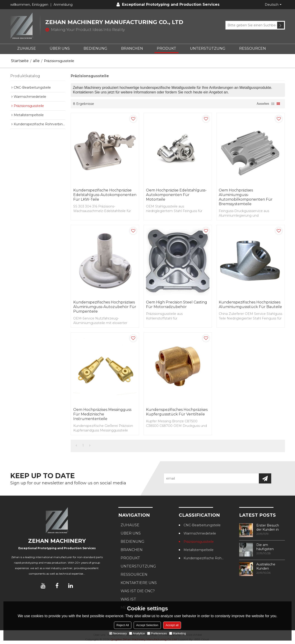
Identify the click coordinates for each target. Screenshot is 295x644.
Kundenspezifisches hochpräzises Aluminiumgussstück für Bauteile (250, 304)
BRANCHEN (132, 48)
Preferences (157, 633)
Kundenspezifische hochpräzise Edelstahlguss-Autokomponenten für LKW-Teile (105, 195)
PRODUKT (166, 48)
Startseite (20, 61)
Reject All (123, 625)
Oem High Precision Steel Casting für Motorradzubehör (177, 304)
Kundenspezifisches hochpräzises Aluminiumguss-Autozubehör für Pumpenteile (105, 307)
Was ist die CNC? (138, 591)
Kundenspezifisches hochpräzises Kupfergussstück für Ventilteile (177, 412)
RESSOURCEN (253, 48)
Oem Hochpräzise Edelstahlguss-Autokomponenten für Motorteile (176, 195)
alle (36, 61)
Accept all (172, 625)
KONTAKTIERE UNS (139, 583)
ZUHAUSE (27, 48)
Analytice (137, 633)
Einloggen (40, 5)
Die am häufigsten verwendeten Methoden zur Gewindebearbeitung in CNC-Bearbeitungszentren (271, 547)
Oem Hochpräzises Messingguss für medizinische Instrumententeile (102, 414)
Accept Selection (147, 625)
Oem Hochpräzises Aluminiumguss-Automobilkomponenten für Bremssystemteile (246, 197)
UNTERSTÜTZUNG (208, 48)
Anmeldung (63, 5)
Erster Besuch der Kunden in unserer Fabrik (268, 527)
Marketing (177, 633)
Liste (273, 104)
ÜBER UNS (60, 48)
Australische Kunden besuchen (266, 566)
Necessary (118, 633)
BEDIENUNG (95, 48)
